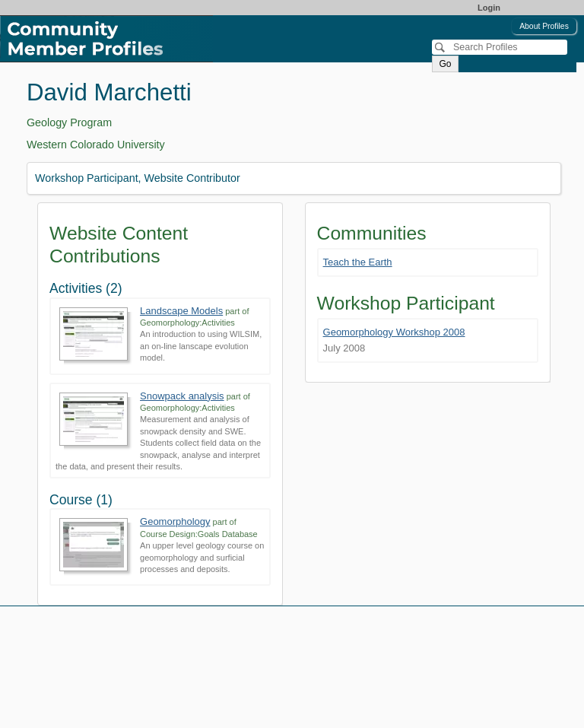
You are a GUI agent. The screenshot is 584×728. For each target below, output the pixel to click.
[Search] (500, 47)
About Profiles (544, 26)
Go (445, 64)
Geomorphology (175, 521)
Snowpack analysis (182, 396)
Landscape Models (181, 311)
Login (489, 8)
